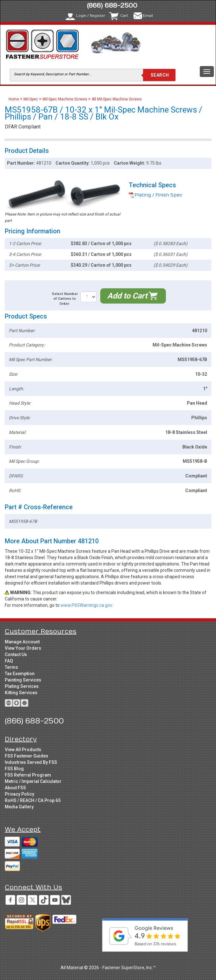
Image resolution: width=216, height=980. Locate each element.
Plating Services (22, 686)
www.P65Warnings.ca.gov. (87, 605)
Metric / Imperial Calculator (33, 781)
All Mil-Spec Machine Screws (117, 99)
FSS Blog (14, 769)
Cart (124, 16)
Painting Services (23, 680)
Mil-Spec (31, 99)
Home (14, 99)
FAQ (9, 661)
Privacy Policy (20, 794)
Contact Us (16, 654)
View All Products (23, 750)
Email (148, 16)
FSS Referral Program (28, 775)
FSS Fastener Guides (26, 756)
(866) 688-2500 (112, 6)
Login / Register (91, 16)
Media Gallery (19, 807)
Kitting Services (21, 693)
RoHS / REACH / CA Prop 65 (33, 800)
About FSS (15, 788)
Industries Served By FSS (31, 762)
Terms (11, 667)
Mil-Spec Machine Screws (65, 99)
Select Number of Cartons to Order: (65, 299)
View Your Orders (23, 648)
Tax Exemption (20, 674)
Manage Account (22, 642)
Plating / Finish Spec (156, 195)
